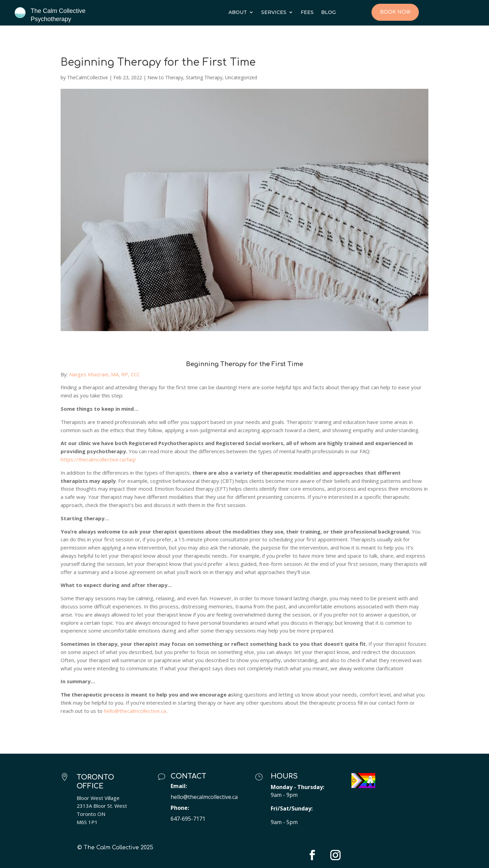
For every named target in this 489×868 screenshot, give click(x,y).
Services (274, 13)
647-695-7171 (188, 819)
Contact (188, 776)
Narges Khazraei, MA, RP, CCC (105, 374)
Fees (307, 13)
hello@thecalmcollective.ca (204, 797)
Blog (328, 13)
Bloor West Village (98, 798)
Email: (179, 786)
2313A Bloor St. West (102, 806)
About (238, 13)
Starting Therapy (204, 77)
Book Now (395, 12)
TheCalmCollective (88, 77)
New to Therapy (165, 77)
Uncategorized (241, 77)
